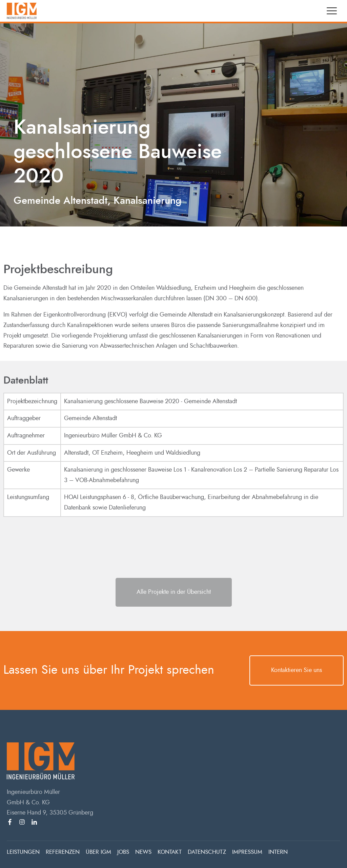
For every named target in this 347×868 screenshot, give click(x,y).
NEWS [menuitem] (143, 852)
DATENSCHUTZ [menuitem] (207, 852)
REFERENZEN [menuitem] (63, 852)
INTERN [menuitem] (278, 852)
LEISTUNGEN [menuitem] (23, 852)
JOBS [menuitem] (123, 852)
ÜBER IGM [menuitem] (98, 852)
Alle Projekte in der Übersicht (174, 592)
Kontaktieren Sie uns (297, 670)
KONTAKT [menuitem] (170, 852)
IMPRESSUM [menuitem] (247, 852)
